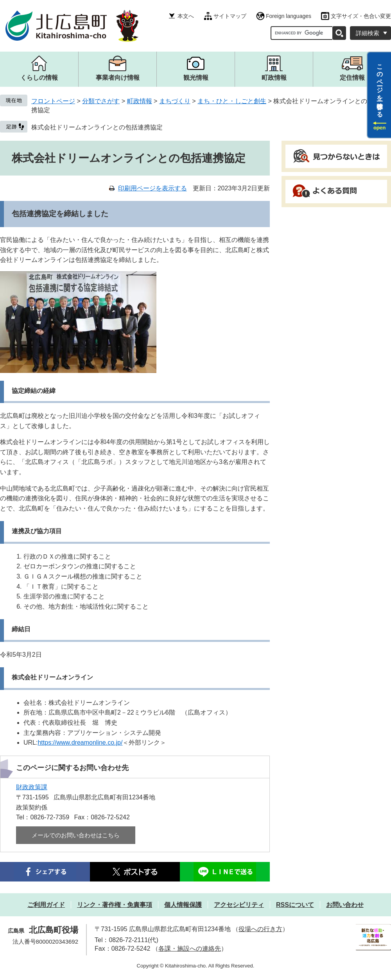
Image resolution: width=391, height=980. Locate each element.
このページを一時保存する (380, 87)
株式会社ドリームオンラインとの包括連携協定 (97, 127)
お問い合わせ (345, 905)
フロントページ (53, 101)
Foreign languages (289, 16)
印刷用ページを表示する (152, 188)
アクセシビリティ (239, 905)
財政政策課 (32, 787)
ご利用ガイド (46, 905)
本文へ (186, 16)
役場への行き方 (260, 929)
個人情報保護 (183, 905)
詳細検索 (368, 33)
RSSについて (295, 905)
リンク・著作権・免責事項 (115, 905)
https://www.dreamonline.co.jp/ (80, 743)
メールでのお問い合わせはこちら (76, 835)
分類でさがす (101, 101)
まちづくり (175, 101)
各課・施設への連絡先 (190, 949)
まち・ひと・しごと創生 (232, 101)
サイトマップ (230, 16)
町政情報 (140, 101)
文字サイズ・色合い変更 (361, 16)
